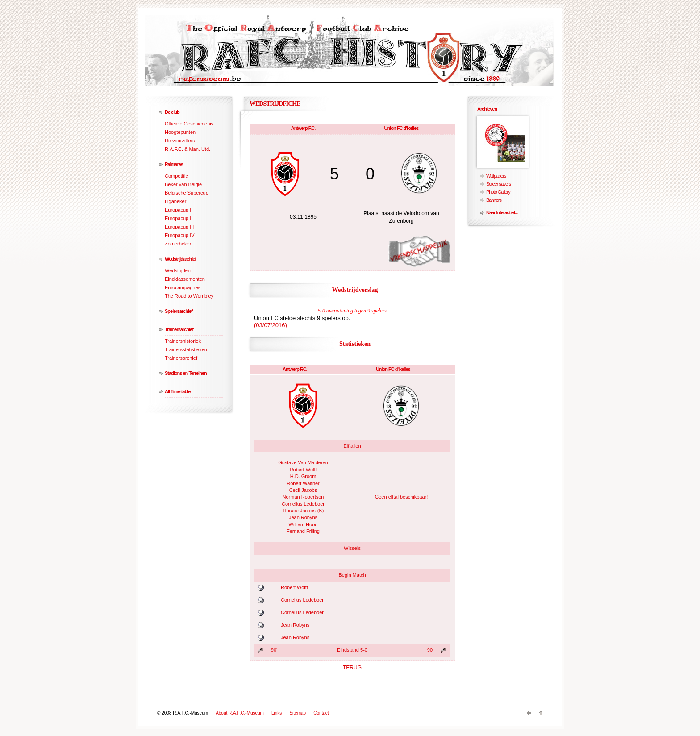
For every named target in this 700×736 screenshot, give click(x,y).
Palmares (174, 164)
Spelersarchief (179, 311)
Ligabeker (175, 201)
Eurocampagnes (183, 287)
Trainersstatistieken (186, 349)
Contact (321, 713)
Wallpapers (496, 176)
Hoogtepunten (180, 132)
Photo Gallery (498, 192)
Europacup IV (180, 235)
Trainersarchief (179, 329)
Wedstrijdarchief (180, 259)
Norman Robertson (303, 497)
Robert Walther (303, 483)
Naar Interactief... (502, 212)
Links (277, 713)
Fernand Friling (303, 531)
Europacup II (179, 218)
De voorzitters (180, 141)
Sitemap (298, 713)
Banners (494, 200)
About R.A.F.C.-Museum (240, 713)
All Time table (177, 391)
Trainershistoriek (183, 341)
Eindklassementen (185, 279)
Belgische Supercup (187, 193)
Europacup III (179, 227)
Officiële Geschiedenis (189, 124)
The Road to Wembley (189, 296)
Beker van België (183, 184)
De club (172, 112)
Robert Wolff (303, 470)
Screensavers (498, 184)
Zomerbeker (178, 244)
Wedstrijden (178, 270)
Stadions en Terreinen (186, 373)
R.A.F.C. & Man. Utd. (187, 149)
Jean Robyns (303, 517)
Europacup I (178, 210)
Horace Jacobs (299, 511)
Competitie (177, 176)
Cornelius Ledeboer (303, 504)
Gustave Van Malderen (303, 462)
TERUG (352, 668)
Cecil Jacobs (303, 490)
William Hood (303, 524)
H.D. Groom (303, 476)
